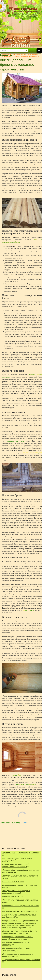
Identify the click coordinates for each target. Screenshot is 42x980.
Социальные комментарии (14, 823)
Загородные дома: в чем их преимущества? (21, 960)
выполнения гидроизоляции (26, 785)
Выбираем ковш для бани (13, 882)
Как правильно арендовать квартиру (18, 911)
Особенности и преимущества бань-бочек (20, 906)
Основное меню (39, 53)
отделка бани (16, 775)
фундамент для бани (15, 441)
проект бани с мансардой (32, 453)
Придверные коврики (11, 896)
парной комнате (28, 610)
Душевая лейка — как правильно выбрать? (21, 853)
